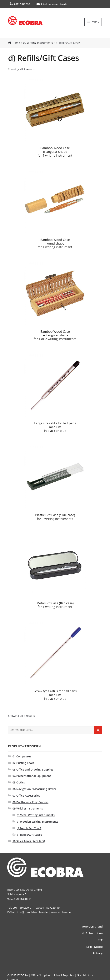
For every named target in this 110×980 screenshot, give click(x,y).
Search (98, 730)
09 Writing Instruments (38, 43)
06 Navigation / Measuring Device (35, 789)
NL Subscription (92, 933)
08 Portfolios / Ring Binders (30, 802)
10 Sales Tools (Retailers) (29, 841)
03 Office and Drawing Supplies (33, 769)
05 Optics (19, 782)
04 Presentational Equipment (32, 776)
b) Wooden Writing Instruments (37, 822)
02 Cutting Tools (23, 763)
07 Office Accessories (26, 796)
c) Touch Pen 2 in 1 (29, 828)
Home (16, 43)
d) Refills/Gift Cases (29, 835)
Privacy (98, 953)
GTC (100, 940)
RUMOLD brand (92, 926)
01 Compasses (22, 756)
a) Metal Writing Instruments (36, 815)
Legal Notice (95, 947)
